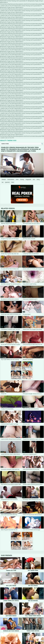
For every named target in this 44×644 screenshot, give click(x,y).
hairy (13, 182)
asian (17, 179)
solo (34, 179)
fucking (22, 179)
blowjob (4, 179)
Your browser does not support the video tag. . (22, 165)
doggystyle (28, 179)
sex (3, 182)
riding (38, 179)
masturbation (11, 179)
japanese (7, 182)
